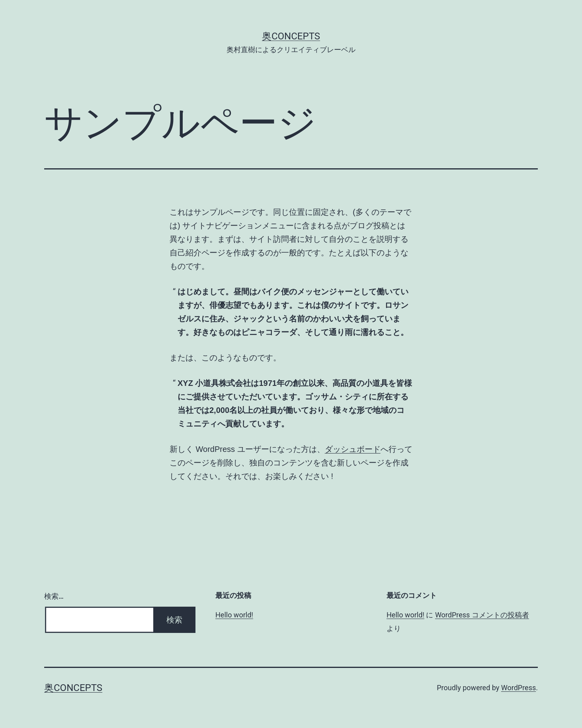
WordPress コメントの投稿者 (482, 615)
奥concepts (291, 36)
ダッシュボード (353, 449)
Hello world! (234, 615)
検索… (54, 596)
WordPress (519, 688)
